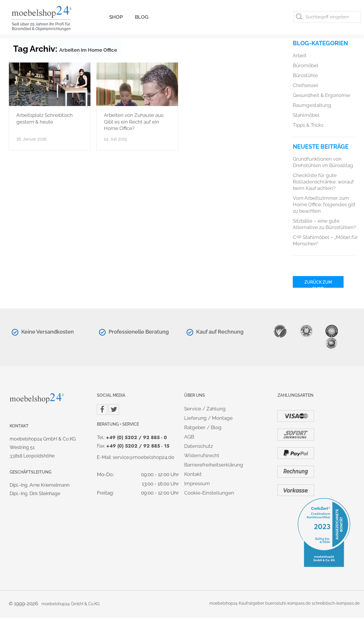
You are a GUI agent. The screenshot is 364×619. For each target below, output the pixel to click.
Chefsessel (305, 85)
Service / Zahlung (205, 409)
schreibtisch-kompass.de (336, 603)
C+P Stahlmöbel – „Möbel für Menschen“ (325, 240)
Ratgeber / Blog (203, 427)
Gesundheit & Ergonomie (322, 95)
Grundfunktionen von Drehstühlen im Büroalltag (323, 162)
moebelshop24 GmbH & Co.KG (70, 604)
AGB (189, 437)
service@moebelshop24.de (143, 457)
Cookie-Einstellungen (209, 493)
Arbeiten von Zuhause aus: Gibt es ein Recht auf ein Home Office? (134, 122)
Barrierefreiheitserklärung (214, 465)
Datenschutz (198, 446)
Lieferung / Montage (208, 418)
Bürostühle (305, 75)
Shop (116, 17)
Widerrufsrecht (202, 455)
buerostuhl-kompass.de (288, 603)
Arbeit (300, 56)
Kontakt (193, 474)
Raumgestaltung (312, 105)
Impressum (197, 483)
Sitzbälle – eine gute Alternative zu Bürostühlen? (324, 224)
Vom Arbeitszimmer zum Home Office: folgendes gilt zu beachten (324, 204)
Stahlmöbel (306, 115)
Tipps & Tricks (308, 125)
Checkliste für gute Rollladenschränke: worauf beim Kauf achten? (323, 182)
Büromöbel (306, 65)
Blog (142, 17)
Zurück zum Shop (318, 284)
